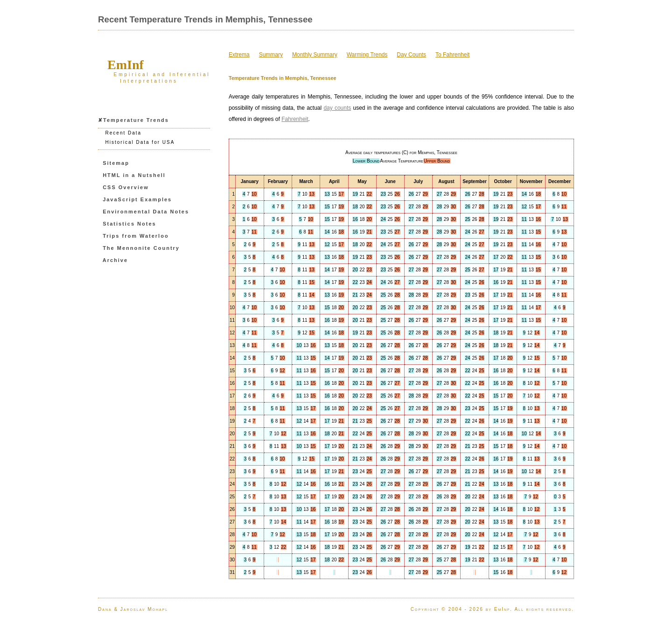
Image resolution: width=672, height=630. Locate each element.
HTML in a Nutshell (134, 175)
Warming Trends (367, 55)
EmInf (126, 65)
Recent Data (124, 133)
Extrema (239, 55)
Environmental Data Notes (146, 212)
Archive (115, 260)
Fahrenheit (295, 119)
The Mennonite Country (141, 248)
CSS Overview (126, 187)
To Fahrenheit (452, 55)
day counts (337, 108)
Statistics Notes (129, 224)
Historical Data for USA (140, 142)
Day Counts (411, 55)
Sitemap (116, 163)
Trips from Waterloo (136, 236)
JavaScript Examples (137, 199)
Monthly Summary (315, 55)
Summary (271, 55)
